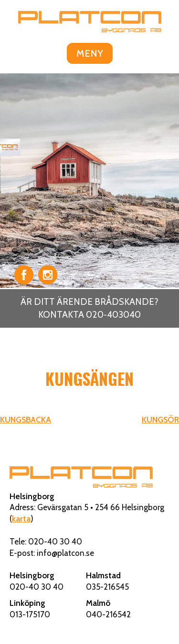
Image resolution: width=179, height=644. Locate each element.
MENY (90, 53)
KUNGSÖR (160, 420)
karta (21, 519)
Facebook (24, 275)
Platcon (90, 21)
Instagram (48, 275)
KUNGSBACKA (26, 420)
